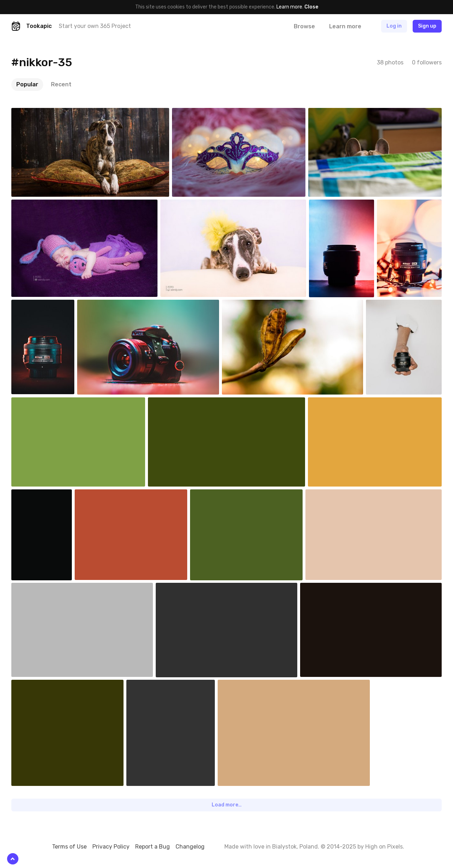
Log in (394, 26)
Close (311, 7)
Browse (304, 26)
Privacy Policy (111, 847)
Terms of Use (69, 847)
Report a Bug (153, 847)
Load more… (227, 805)
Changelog (190, 847)
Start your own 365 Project (95, 26)
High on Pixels (384, 847)
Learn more (289, 7)
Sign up (427, 26)
